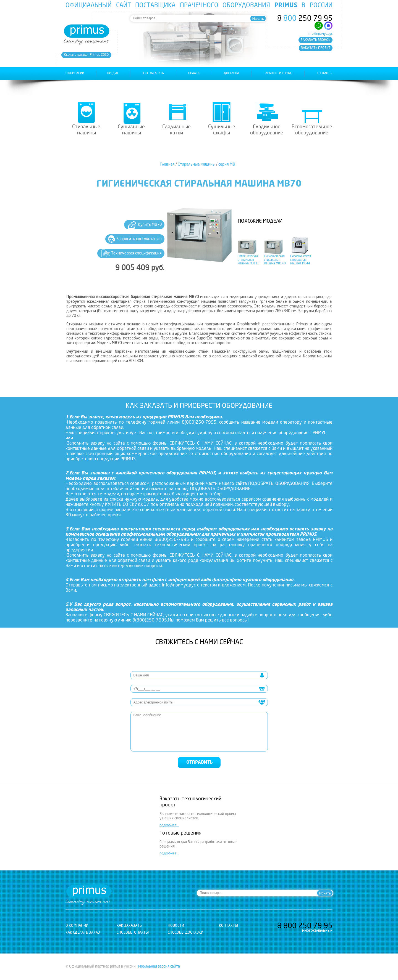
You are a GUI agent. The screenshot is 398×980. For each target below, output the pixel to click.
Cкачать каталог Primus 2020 (86, 55)
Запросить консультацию (139, 239)
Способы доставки (186, 933)
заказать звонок (315, 40)
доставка (231, 74)
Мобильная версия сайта (159, 967)
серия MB (227, 164)
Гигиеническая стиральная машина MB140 (275, 260)
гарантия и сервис (278, 74)
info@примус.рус (320, 34)
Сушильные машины (131, 130)
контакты (325, 74)
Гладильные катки (176, 130)
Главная (167, 164)
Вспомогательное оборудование (312, 130)
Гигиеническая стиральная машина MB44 (301, 260)
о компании (75, 74)
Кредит (113, 74)
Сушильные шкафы (222, 130)
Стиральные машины (86, 130)
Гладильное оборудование (267, 130)
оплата (194, 74)
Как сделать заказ (83, 933)
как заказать (153, 74)
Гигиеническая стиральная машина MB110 (249, 260)
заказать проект (316, 48)
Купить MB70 (150, 225)
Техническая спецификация (136, 253)
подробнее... (169, 825)
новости (176, 926)
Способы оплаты (133, 933)
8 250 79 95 (305, 19)
